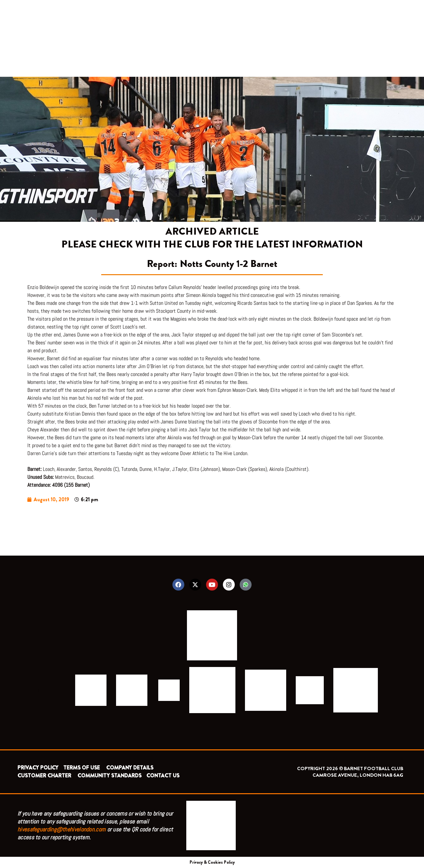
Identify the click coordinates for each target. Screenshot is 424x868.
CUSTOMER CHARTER (44, 776)
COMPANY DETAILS (130, 768)
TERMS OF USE (82, 768)
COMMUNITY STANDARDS (109, 776)
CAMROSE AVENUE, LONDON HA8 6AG (358, 775)
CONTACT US (163, 776)
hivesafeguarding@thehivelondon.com (61, 829)
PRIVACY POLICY (38, 768)
